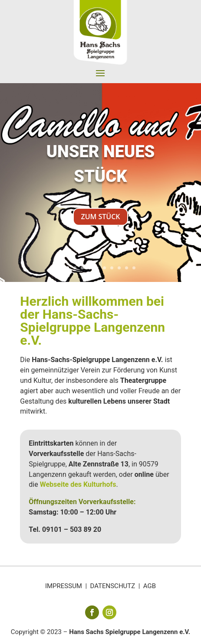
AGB (150, 586)
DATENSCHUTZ (113, 586)
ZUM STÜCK (100, 217)
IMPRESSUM (64, 586)
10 (134, 268)
